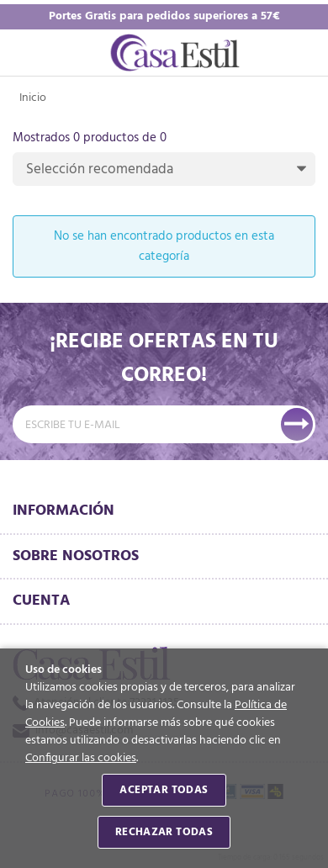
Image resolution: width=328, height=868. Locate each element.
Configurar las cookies (81, 758)
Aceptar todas (164, 790)
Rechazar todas (164, 832)
